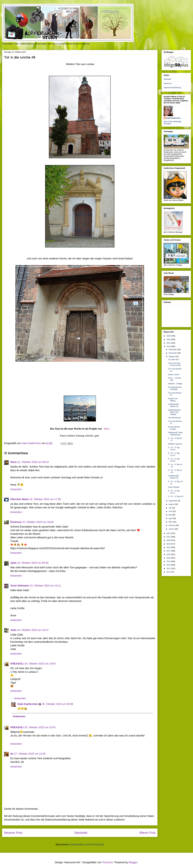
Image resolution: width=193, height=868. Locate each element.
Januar (172, 529)
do (12, 754)
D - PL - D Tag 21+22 (174, 454)
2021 (169, 537)
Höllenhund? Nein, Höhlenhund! (176, 434)
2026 (169, 336)
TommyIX (108, 862)
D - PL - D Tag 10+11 (174, 492)
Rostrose (16, 522)
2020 (169, 540)
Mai (170, 515)
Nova (107, 429)
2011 (169, 572)
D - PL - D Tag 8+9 (176, 496)
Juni (170, 511)
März (171, 522)
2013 (169, 565)
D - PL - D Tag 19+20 (174, 460)
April (171, 518)
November (173, 353)
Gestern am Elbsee (173, 400)
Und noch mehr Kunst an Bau (175, 364)
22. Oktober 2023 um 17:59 (45, 499)
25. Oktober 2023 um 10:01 (40, 727)
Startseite (81, 833)
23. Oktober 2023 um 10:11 (46, 586)
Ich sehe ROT (174, 360)
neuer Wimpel (174, 487)
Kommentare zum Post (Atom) (87, 844)
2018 (169, 547)
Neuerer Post (13, 833)
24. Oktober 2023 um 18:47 (33, 630)
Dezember (173, 349)
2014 (169, 561)
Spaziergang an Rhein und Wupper (174, 412)
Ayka (13, 563)
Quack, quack (174, 374)
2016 (169, 554)
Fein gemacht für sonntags (175, 388)
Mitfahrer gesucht (175, 444)
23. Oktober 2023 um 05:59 (33, 563)
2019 (169, 544)
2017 (169, 551)
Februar (172, 525)
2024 (169, 343)
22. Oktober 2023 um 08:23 (33, 462)
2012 (169, 568)
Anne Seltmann (20, 586)
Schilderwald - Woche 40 (174, 477)
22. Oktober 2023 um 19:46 (38, 522)
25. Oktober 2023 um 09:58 (58, 704)
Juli (170, 508)
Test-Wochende (174, 418)
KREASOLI (17, 664)
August (172, 504)
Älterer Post (147, 833)
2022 (169, 533)
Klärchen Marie (19, 499)
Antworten (16, 489)
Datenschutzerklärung (172, 88)
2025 (169, 339)
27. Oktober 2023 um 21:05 (30, 754)
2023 (169, 346)
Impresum (168, 83)
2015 (169, 558)
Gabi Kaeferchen (28, 704)
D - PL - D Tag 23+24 (174, 449)
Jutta (13, 630)
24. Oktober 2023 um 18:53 (40, 664)
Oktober (172, 357)
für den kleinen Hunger (174, 428)
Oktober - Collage (175, 384)
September (173, 501)
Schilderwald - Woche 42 (174, 405)
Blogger (133, 862)
